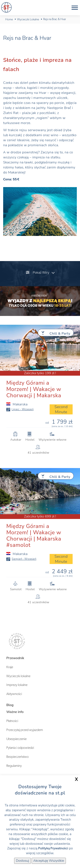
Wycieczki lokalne (18, 676)
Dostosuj (22, 861)
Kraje (10, 667)
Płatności (12, 721)
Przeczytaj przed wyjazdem (25, 730)
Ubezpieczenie (16, 739)
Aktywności (14, 694)
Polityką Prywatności (53, 848)
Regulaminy (14, 766)
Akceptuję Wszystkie (49, 861)
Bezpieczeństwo (18, 757)
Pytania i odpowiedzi (20, 748)
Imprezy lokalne (17, 685)
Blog (10, 705)
